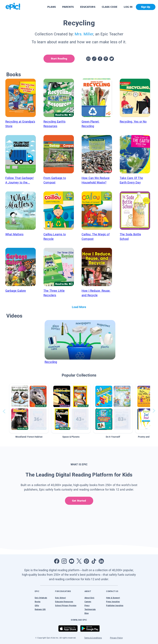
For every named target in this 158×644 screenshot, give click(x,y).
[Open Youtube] (72, 561)
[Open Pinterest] (86, 561)
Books (38, 602)
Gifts (37, 606)
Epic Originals (41, 598)
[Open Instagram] (64, 561)
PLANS (52, 7)
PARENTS (68, 7)
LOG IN (128, 7)
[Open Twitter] (79, 561)
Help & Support (113, 598)
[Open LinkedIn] (101, 561)
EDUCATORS (88, 7)
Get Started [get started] (79, 501)
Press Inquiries (113, 602)
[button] (29, 408)
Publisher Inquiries (115, 606)
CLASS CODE (110, 7)
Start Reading (59, 59)
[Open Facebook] (57, 561)
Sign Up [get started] (146, 7)
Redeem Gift (40, 609)
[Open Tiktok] (94, 561)
